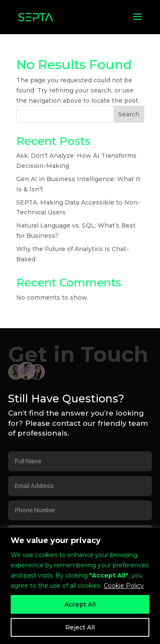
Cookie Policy (124, 586)
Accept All (80, 604)
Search (129, 114)
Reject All (80, 627)
